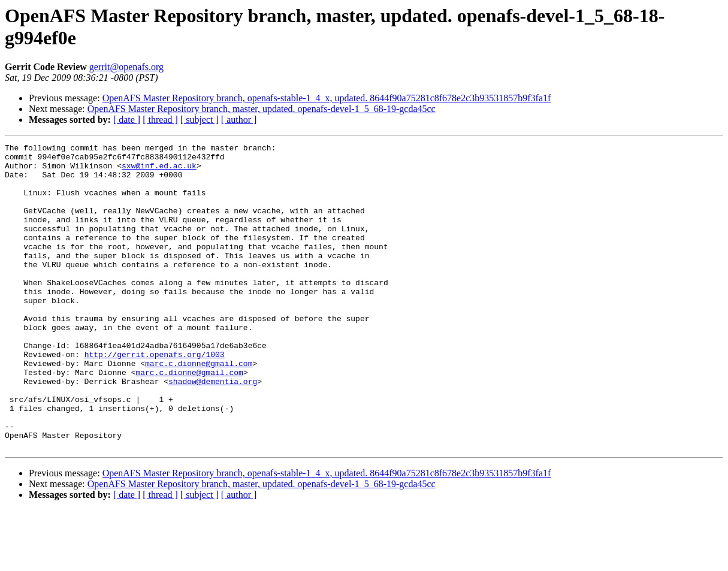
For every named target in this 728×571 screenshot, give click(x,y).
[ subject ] (200, 120)
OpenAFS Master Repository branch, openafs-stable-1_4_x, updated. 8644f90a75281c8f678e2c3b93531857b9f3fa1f (327, 98)
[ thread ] (160, 120)
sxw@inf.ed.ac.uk (159, 171)
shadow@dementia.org (213, 430)
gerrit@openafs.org (126, 67)
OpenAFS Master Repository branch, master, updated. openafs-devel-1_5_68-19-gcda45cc (262, 109)
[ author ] (239, 120)
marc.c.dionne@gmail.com (199, 408)
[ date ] (127, 120)
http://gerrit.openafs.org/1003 (155, 397)
